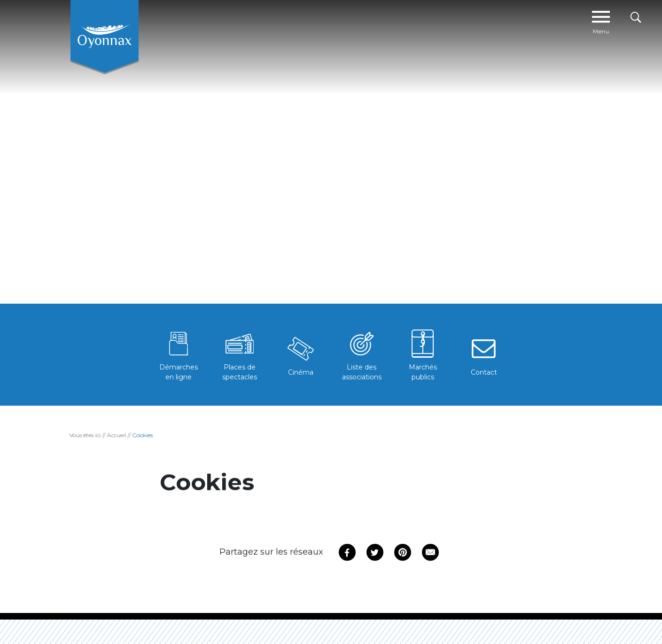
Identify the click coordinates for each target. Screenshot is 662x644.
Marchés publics (423, 354)
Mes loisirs (483, 23)
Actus (265, 23)
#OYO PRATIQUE (427, 23)
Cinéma (301, 354)
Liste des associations (362, 354)
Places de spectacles (240, 354)
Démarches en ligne (179, 354)
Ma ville (224, 23)
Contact (484, 354)
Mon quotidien (365, 23)
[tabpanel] (331, 161)
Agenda (311, 23)
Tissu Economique (542, 23)
